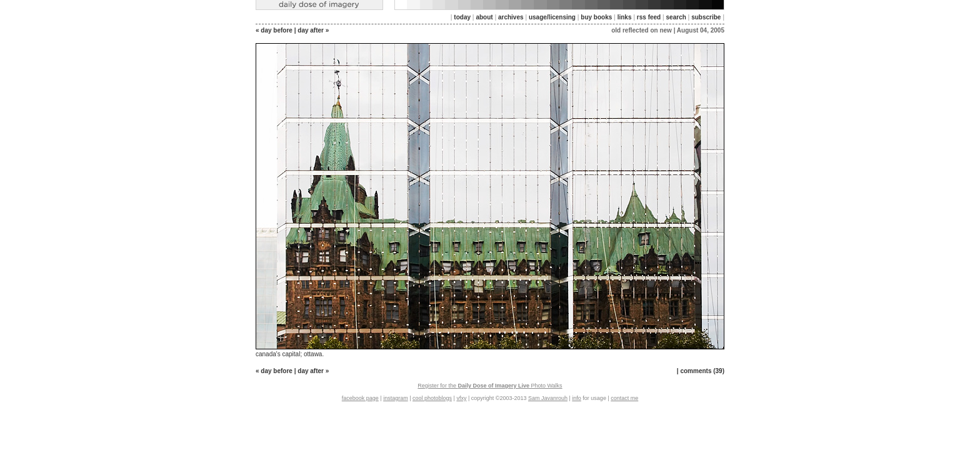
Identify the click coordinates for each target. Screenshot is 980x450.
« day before (274, 30)
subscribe (706, 17)
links (625, 17)
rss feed (649, 17)
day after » (313, 30)
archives (511, 17)
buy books (596, 17)
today (462, 17)
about (484, 17)
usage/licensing (552, 17)
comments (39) (702, 371)
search (676, 17)
